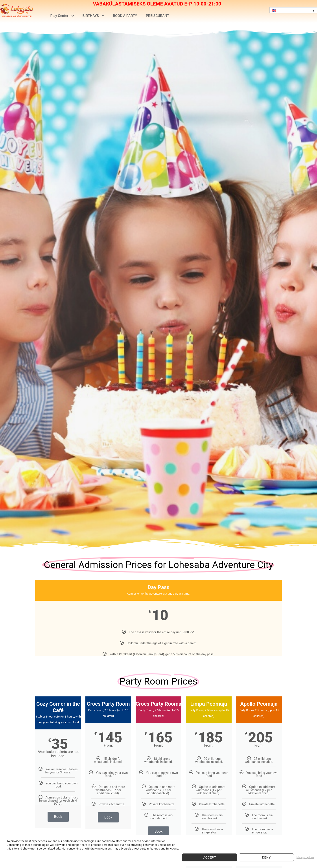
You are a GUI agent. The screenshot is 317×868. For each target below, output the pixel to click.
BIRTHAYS (93, 16)
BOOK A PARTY (125, 16)
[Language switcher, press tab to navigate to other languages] (293, 10)
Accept (209, 857)
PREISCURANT (158, 16)
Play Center (62, 16)
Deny (266, 857)
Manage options (305, 857)
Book (58, 817)
